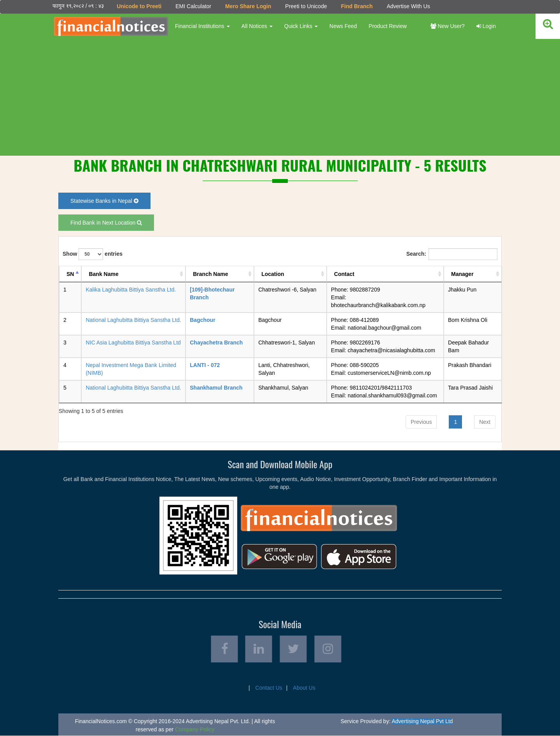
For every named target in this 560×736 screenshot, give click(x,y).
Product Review (388, 26)
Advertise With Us (408, 6)
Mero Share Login (248, 6)
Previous (421, 422)
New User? (448, 26)
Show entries (93, 254)
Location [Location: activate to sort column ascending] (273, 274)
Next (485, 422)
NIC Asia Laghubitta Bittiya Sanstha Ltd (133, 343)
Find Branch (357, 6)
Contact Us (269, 688)
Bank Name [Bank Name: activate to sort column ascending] (103, 274)
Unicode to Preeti (139, 6)
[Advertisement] (280, 97)
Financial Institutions (202, 26)
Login (486, 26)
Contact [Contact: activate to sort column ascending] (344, 274)
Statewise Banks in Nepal (104, 201)
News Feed (343, 26)
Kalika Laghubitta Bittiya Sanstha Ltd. (131, 290)
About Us (304, 688)
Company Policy (195, 730)
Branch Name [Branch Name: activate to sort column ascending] (210, 274)
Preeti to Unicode (306, 6)
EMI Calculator (193, 6)
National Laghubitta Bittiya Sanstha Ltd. (133, 320)
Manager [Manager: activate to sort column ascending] (462, 274)
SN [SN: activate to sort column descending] (70, 274)
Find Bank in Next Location (106, 223)
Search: (452, 254)
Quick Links (301, 26)
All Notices (257, 26)
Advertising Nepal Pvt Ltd (422, 722)
